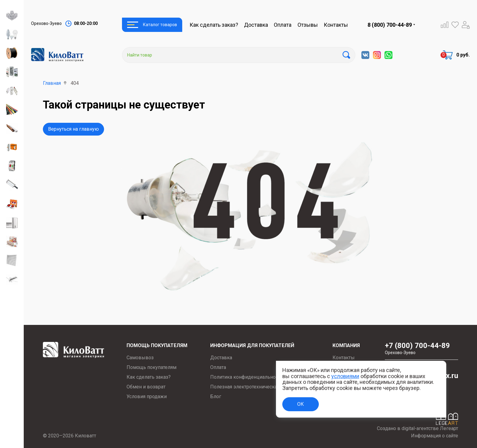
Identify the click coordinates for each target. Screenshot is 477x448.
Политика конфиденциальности (247, 377)
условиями (345, 376)
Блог (216, 396)
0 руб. (463, 55)
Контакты (336, 25)
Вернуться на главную (73, 129)
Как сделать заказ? (214, 25)
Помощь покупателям (151, 367)
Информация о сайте (435, 436)
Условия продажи (147, 396)
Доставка (256, 25)
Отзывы (308, 25)
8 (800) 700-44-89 (390, 25)
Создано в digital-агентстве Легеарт (418, 428)
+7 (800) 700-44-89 (421, 348)
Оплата (283, 25)
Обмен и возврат (146, 387)
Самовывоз (140, 358)
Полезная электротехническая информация (260, 387)
